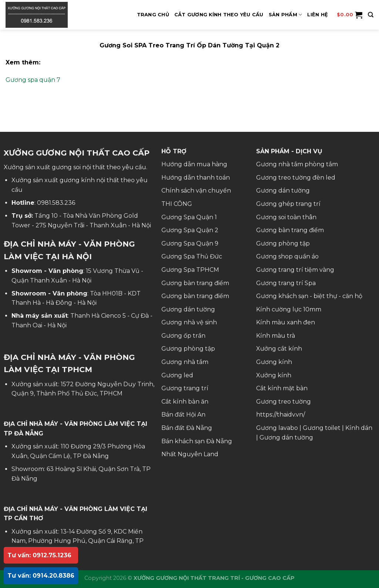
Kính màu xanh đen (286, 322)
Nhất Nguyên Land (190, 454)
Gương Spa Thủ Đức (192, 256)
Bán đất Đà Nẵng (187, 428)
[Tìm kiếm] (371, 15)
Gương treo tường (284, 402)
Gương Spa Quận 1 (189, 217)
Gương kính (274, 362)
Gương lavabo (277, 428)
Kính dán (359, 428)
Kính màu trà (276, 336)
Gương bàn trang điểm (195, 283)
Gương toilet (322, 428)
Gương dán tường (188, 309)
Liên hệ (318, 15)
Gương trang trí (185, 388)
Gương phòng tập (188, 349)
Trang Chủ (153, 15)
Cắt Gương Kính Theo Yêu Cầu (219, 15)
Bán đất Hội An (183, 415)
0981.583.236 (56, 203)
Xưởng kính (274, 375)
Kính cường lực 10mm (289, 309)
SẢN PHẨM (286, 15)
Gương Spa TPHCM (190, 270)
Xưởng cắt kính (279, 349)
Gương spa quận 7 (33, 80)
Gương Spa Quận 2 (190, 230)
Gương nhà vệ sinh (189, 322)
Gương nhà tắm (185, 362)
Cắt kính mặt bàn (282, 388)
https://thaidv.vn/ (281, 415)
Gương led (177, 375)
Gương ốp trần (183, 336)
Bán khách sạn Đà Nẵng (197, 441)
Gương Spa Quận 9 (190, 243)
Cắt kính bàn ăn (185, 402)
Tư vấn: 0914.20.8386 (41, 576)
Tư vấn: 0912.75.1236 (39, 555)
